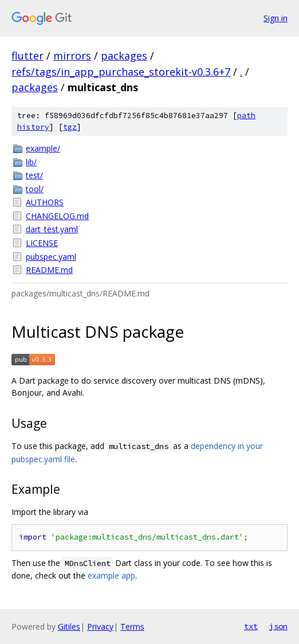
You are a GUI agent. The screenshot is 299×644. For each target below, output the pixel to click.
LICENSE (42, 243)
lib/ (31, 162)
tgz (70, 127)
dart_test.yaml (52, 229)
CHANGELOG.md (57, 216)
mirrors (72, 56)
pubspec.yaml (51, 257)
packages (124, 56)
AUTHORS (45, 202)
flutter (27, 56)
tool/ (35, 189)
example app (111, 575)
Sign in (276, 18)
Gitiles (69, 627)
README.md (49, 270)
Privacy (100, 627)
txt (251, 626)
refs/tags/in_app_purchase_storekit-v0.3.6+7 (121, 72)
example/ (43, 148)
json (278, 626)
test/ (34, 175)
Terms (132, 627)
